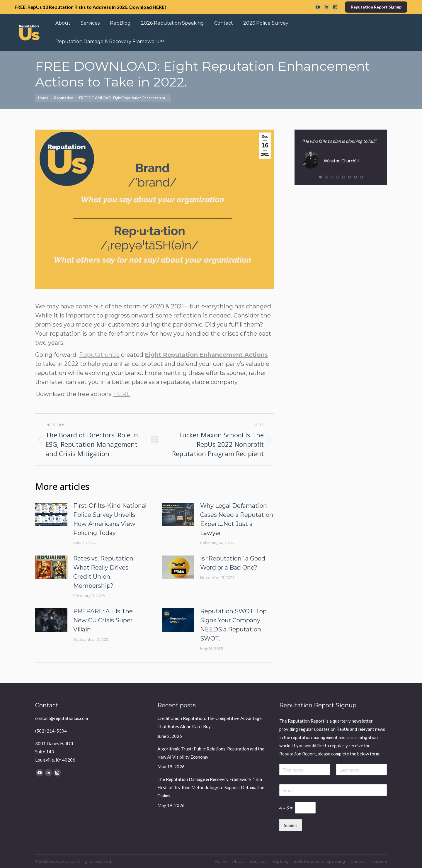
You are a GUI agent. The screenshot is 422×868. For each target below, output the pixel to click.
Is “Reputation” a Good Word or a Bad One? (233, 563)
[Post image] (51, 514)
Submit (291, 825)
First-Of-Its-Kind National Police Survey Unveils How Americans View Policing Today (110, 519)
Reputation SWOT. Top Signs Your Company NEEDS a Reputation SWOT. (233, 625)
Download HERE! (148, 7)
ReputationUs (99, 355)
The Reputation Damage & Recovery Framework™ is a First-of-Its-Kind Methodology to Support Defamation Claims (211, 787)
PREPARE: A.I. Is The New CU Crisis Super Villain (103, 620)
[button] (320, 177)
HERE (122, 394)
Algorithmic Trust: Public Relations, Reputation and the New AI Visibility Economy (211, 753)
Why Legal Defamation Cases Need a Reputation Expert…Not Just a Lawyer (237, 519)
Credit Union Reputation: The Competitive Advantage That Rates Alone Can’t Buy (210, 722)
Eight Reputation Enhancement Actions (206, 355)
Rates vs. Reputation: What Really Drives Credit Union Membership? (104, 572)
